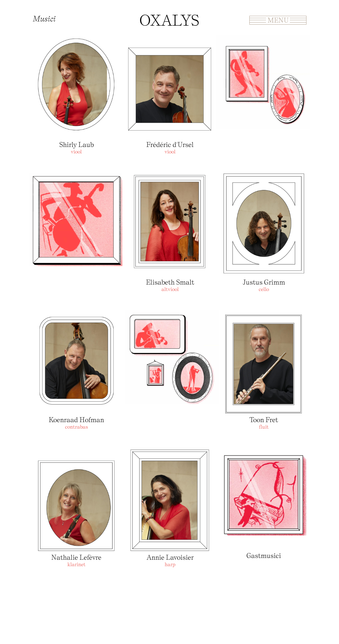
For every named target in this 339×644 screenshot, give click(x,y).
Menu (278, 20)
